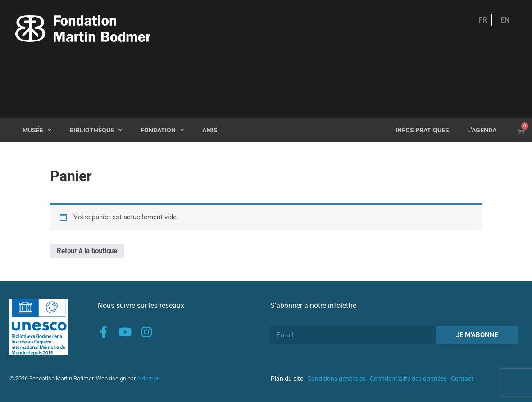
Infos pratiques (422, 130)
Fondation (162, 130)
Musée (37, 130)
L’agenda (482, 130)
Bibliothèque (96, 130)
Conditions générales (336, 379)
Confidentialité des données (408, 379)
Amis (210, 130)
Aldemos (148, 378)
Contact (462, 379)
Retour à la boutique (87, 251)
